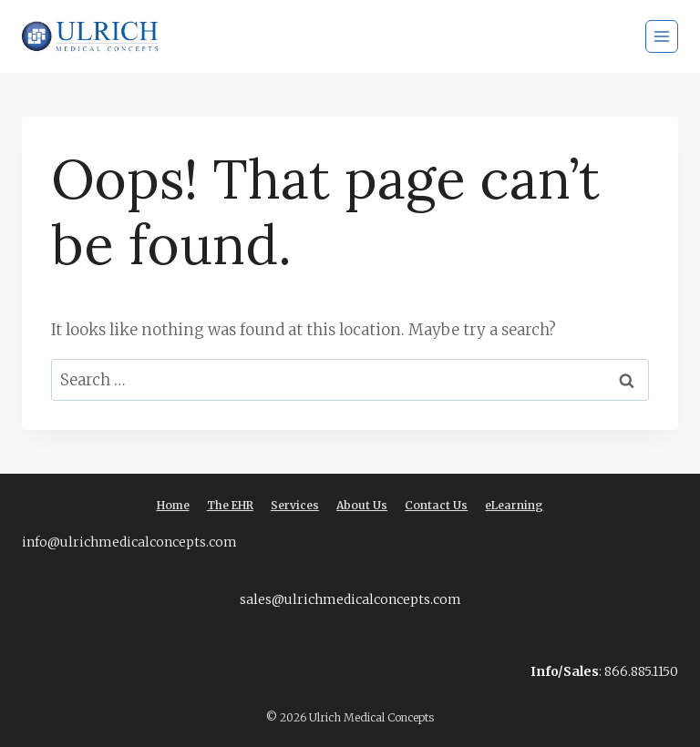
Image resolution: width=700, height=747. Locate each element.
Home (173, 505)
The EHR (230, 505)
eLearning (514, 505)
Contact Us (436, 505)
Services (295, 505)
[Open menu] (662, 36)
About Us (362, 505)
